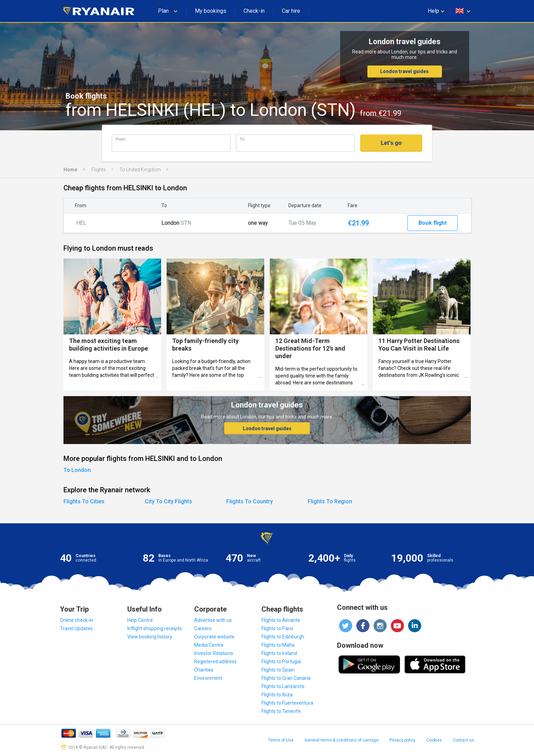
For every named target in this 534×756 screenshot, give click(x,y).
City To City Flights (169, 501)
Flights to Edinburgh (283, 637)
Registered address (215, 662)
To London (77, 470)
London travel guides (404, 71)
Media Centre (209, 645)
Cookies (434, 740)
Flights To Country (250, 501)
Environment (208, 678)
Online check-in (77, 620)
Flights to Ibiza (277, 695)
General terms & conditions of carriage (342, 740)
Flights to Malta (278, 645)
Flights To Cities (84, 501)
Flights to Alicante (281, 620)
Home (70, 170)
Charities (204, 670)
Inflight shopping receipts (155, 628)
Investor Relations (214, 653)
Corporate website (214, 637)
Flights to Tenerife (281, 711)
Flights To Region (330, 501)
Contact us (463, 740)
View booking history (150, 637)
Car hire (291, 11)
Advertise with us (213, 620)
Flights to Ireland (279, 653)
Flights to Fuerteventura (287, 703)
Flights (99, 170)
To (242, 139)
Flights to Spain (278, 670)
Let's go (391, 143)
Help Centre (140, 620)
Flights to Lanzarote (283, 686)
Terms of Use (281, 740)
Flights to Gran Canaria (286, 678)
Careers (203, 628)
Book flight (433, 223)
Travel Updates (76, 628)
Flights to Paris (277, 628)
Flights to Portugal (281, 662)
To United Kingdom (140, 170)
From (120, 139)
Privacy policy (402, 740)
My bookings (211, 11)
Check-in (254, 11)
